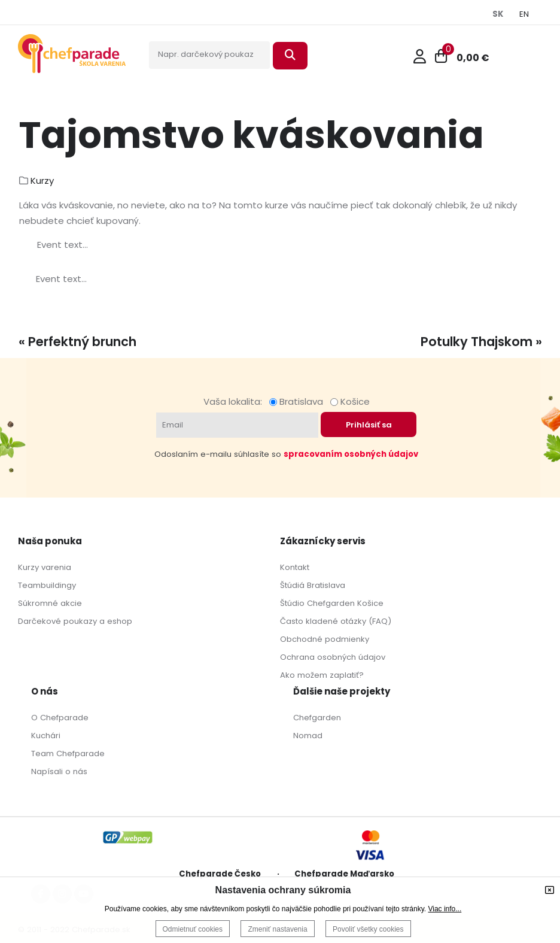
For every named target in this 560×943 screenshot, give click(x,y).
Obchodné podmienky (325, 639)
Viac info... (445, 909)
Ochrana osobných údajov (333, 657)
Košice (350, 401)
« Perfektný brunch (77, 342)
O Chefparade (60, 718)
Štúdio (292, 603)
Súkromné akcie (50, 603)
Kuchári (46, 736)
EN (524, 14)
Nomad (308, 736)
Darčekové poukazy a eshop (75, 621)
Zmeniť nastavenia (277, 929)
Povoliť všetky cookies (368, 929)
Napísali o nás (59, 771)
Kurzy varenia (45, 567)
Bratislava (299, 401)
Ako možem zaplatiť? (322, 675)
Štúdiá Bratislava (313, 585)
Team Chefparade (68, 754)
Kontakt (295, 567)
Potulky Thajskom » (481, 342)
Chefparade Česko (220, 874)
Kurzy (42, 181)
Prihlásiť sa (369, 425)
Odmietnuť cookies (193, 929)
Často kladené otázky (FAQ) (336, 621)
